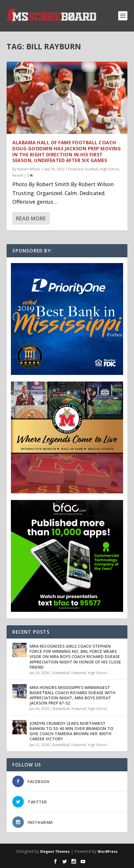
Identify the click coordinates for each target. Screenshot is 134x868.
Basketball (61, 673)
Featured (76, 169)
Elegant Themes (55, 852)
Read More (31, 218)
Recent (18, 175)
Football (91, 169)
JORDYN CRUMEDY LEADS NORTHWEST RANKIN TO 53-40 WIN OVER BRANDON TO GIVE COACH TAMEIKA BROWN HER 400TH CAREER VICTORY (71, 731)
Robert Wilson (29, 169)
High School (109, 169)
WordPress (108, 852)
